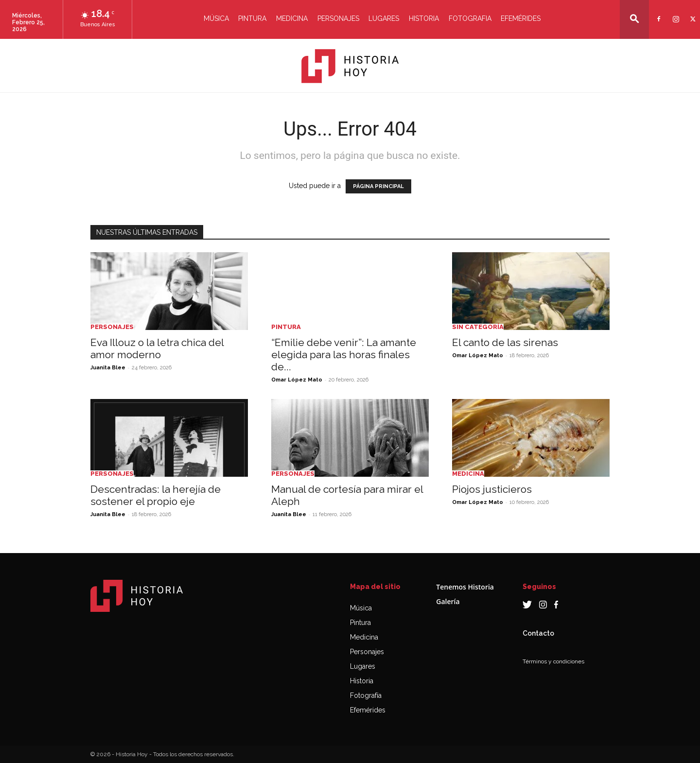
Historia (424, 18)
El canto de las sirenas (505, 342)
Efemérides (521, 18)
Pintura (252, 18)
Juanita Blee (108, 368)
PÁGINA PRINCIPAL (378, 186)
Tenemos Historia (465, 587)
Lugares (384, 18)
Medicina (292, 18)
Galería (448, 601)
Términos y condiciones (553, 661)
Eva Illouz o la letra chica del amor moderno (157, 348)
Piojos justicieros (492, 489)
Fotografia (470, 18)
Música (216, 18)
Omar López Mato (297, 380)
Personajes (338, 18)
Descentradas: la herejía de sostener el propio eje (156, 495)
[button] (634, 19)
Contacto (538, 633)
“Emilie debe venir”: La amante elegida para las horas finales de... (344, 355)
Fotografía (366, 695)
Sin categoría (478, 327)
